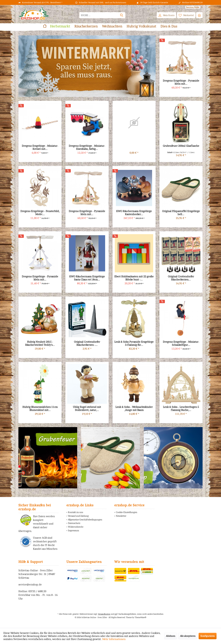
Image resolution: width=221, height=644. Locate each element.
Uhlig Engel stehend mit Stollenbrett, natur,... (87, 408)
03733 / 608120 (37, 591)
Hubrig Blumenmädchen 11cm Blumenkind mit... (40, 408)
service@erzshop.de (30, 585)
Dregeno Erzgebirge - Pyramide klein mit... (40, 278)
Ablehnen (171, 636)
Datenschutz (74, 523)
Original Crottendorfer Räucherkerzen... (181, 278)
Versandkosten (104, 614)
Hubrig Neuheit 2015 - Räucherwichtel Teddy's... (40, 343)
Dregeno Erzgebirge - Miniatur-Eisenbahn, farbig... (87, 147)
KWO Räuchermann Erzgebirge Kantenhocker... (134, 213)
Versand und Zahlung (78, 516)
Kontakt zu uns (76, 512)
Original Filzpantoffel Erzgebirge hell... (181, 213)
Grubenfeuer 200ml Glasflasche (181, 146)
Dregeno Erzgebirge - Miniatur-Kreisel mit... (40, 147)
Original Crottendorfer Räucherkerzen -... (87, 343)
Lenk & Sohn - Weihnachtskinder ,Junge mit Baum (134, 408)
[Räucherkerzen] (86, 26)
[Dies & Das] (169, 26)
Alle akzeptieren (188, 636)
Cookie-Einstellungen (127, 512)
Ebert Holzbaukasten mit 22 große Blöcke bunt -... (134, 278)
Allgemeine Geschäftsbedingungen (85, 520)
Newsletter (121, 516)
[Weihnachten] (112, 26)
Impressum (74, 530)
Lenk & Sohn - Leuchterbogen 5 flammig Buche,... (181, 408)
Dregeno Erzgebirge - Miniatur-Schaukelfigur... (181, 343)
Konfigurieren (208, 636)
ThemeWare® (141, 617)
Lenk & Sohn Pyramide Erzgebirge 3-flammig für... (134, 343)
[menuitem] (193, 7)
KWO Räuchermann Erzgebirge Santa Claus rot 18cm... (87, 278)
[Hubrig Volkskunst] (141, 26)
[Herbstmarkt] (60, 26)
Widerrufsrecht (76, 527)
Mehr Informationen (114, 639)
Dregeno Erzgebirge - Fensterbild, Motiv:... (40, 213)
